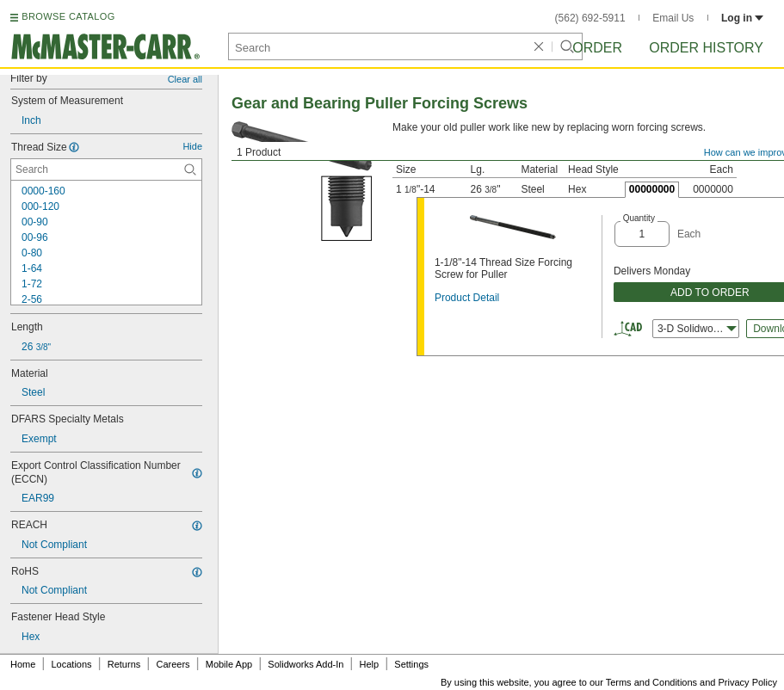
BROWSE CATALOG (68, 16)
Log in (742, 18)
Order (597, 48)
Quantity (639, 218)
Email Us (673, 18)
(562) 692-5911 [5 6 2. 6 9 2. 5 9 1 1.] (590, 18)
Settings (411, 664)
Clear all (185, 79)
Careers (173, 664)
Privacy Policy (748, 682)
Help (370, 664)
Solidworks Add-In (306, 664)
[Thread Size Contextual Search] (106, 169)
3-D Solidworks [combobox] (697, 329)
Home (23, 664)
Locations (72, 664)
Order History (706, 48)
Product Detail (467, 298)
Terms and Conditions (651, 682)
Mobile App (229, 664)
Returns (124, 664)
